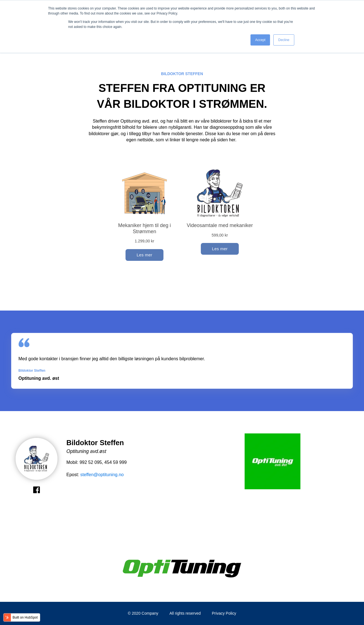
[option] (273, 462)
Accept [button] (260, 40)
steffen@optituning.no (102, 475)
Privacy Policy (224, 613)
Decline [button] (284, 40)
